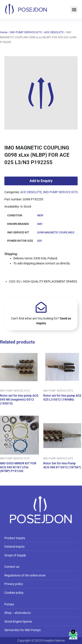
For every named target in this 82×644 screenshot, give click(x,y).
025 (39, 241)
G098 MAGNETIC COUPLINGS (56, 232)
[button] (74, 10)
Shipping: (11, 254)
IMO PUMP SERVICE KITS (26, 32)
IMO (40, 224)
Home (4, 32)
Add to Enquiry (41, 181)
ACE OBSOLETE (54, 32)
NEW (40, 215)
